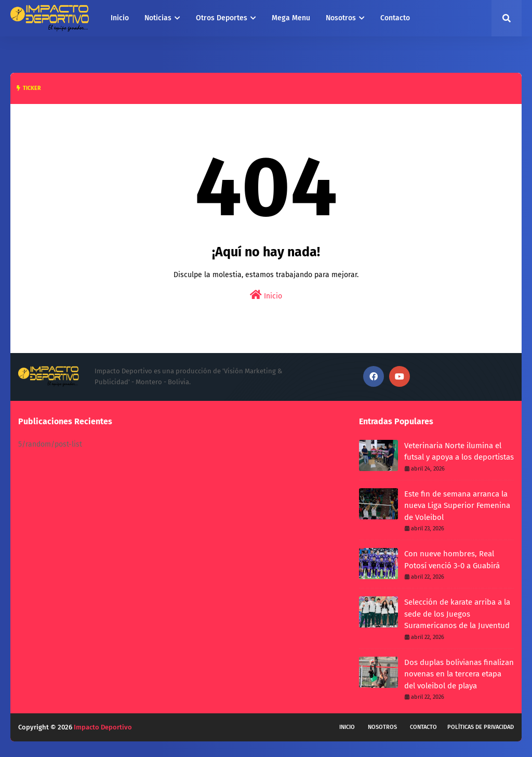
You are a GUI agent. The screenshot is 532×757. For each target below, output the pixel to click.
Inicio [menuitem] (120, 18)
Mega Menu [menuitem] (291, 18)
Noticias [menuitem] (158, 18)
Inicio (266, 295)
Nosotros (382, 727)
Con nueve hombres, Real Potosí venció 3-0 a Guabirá (452, 560)
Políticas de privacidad (481, 727)
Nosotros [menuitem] (341, 18)
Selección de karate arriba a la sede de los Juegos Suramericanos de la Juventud (457, 614)
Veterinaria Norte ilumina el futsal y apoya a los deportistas (459, 452)
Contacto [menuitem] (395, 18)
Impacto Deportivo (103, 727)
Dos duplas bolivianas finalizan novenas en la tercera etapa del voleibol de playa (459, 674)
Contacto (423, 727)
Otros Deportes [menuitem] (222, 18)
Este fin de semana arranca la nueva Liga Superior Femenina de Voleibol (457, 506)
